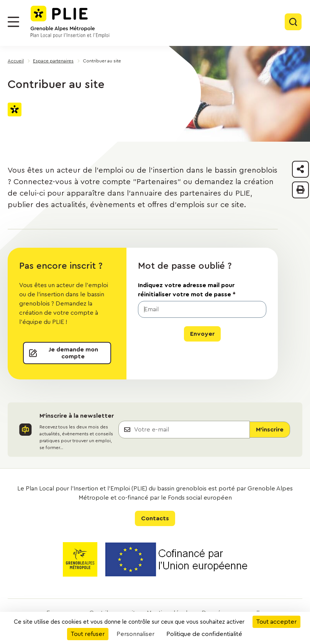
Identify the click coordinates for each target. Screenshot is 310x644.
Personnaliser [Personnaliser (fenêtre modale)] (135, 634)
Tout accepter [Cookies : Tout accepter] (276, 622)
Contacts (155, 518)
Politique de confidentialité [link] (204, 634)
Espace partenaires (53, 61)
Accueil (16, 61)
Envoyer (202, 334)
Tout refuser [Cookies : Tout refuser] (88, 634)
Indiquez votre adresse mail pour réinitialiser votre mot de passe (187, 290)
